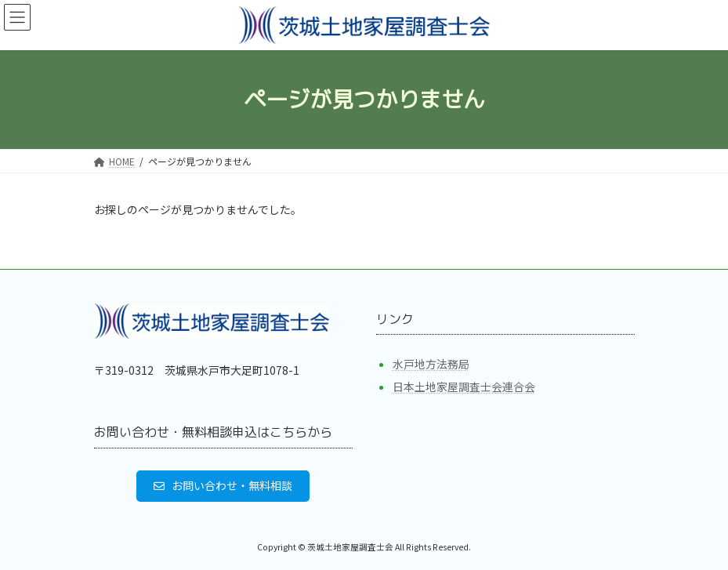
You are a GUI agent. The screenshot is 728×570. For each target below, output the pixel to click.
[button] (223, 485)
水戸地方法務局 (431, 364)
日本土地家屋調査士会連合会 (464, 387)
